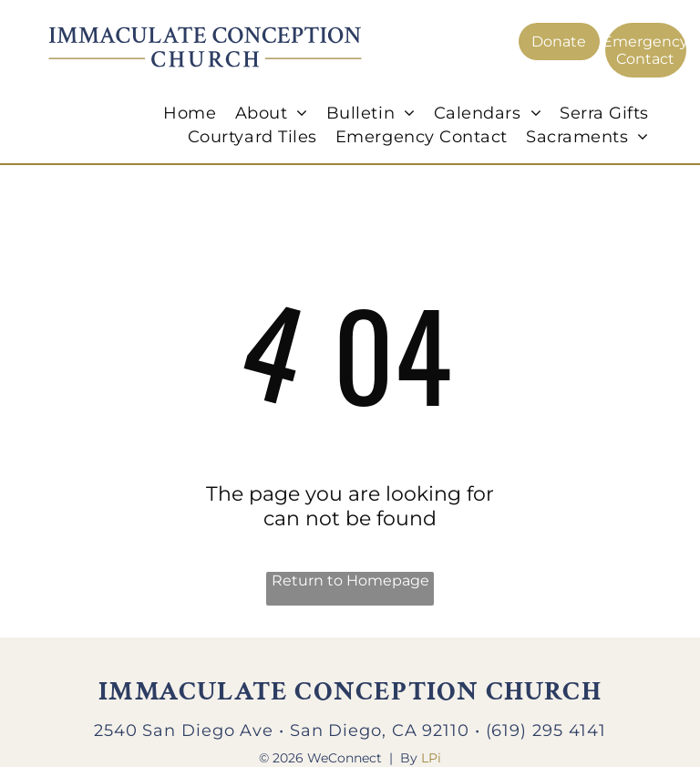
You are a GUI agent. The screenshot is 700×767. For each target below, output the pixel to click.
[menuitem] (190, 113)
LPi (431, 758)
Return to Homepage (350, 580)
